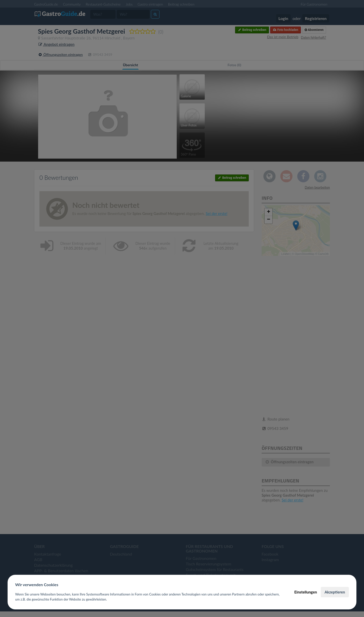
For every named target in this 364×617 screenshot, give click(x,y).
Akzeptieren (335, 592)
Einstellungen (306, 592)
